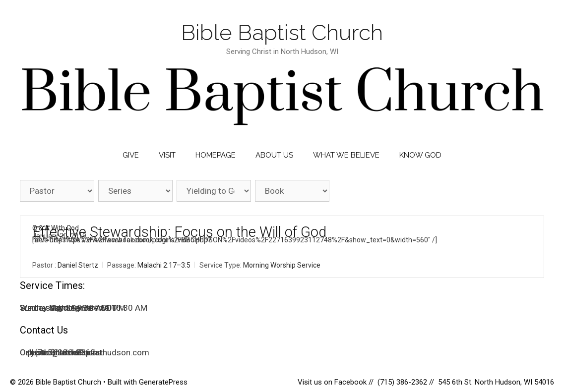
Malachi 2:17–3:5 (164, 266)
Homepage (216, 155)
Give (131, 155)
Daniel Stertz (78, 266)
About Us (274, 155)
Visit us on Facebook (333, 382)
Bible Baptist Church (282, 32)
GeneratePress (163, 382)
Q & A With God (56, 228)
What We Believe (346, 155)
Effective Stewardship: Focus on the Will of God (179, 232)
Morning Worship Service (282, 266)
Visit (167, 155)
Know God (420, 155)
